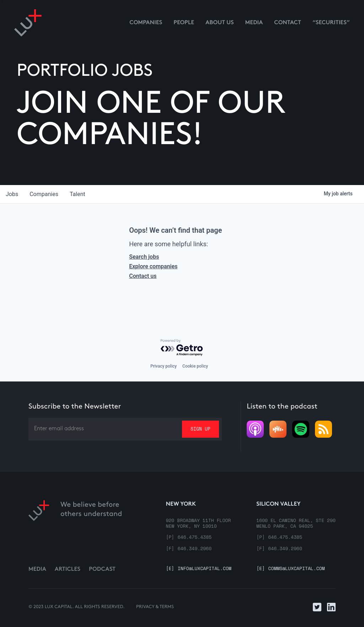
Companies (146, 23)
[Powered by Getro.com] (182, 348)
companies (44, 194)
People (184, 23)
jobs (12, 194)
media (254, 23)
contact (288, 23)
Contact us (143, 276)
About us (220, 23)
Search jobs (144, 257)
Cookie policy (195, 366)
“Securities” (331, 23)
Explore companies (153, 266)
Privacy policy (164, 366)
